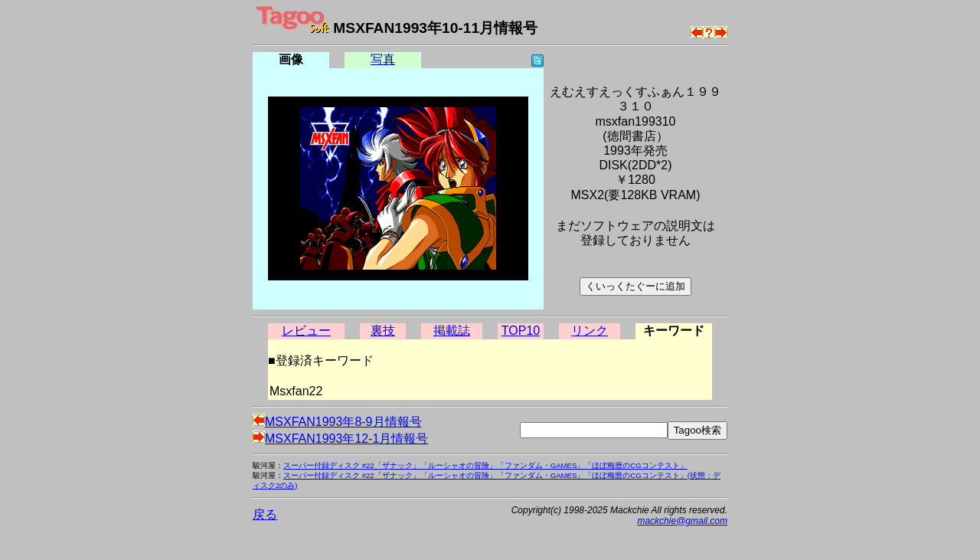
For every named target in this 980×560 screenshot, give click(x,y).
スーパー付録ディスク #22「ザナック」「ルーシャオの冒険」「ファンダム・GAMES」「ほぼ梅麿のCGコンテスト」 (485, 465)
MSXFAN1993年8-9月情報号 (337, 422)
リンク (590, 331)
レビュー (306, 331)
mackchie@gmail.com (682, 521)
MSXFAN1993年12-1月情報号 (340, 439)
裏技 (383, 331)
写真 (383, 59)
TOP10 (521, 331)
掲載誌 (452, 331)
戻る (265, 514)
